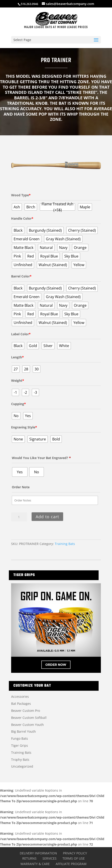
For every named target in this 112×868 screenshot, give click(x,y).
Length (17, 357)
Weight (18, 381)
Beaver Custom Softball (29, 718)
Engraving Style (24, 427)
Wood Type (21, 195)
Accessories (20, 697)
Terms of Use (74, 858)
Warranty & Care (35, 864)
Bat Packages (21, 704)
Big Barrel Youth (24, 731)
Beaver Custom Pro (26, 711)
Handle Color (22, 218)
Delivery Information (38, 853)
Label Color (21, 334)
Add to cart (47, 517)
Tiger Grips (20, 745)
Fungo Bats (20, 738)
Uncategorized (22, 766)
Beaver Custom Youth (27, 725)
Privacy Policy (75, 853)
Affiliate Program (71, 864)
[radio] (17, 207)
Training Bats (65, 544)
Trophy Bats (20, 760)
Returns (29, 858)
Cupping (19, 404)
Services (50, 858)
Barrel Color (21, 276)
